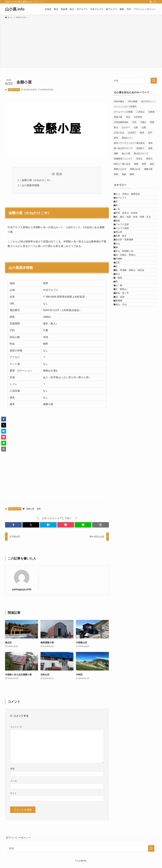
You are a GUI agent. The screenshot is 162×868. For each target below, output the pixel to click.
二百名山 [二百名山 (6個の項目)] (140, 112)
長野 (39, 509)
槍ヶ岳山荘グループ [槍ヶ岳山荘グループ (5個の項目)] (123, 148)
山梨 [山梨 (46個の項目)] (144, 127)
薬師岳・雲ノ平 (124, 366)
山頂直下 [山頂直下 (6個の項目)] (132, 133)
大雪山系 (121, 261)
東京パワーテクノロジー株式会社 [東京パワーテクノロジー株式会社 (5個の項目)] (129, 143)
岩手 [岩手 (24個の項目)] (150, 133)
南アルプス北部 (124, 248)
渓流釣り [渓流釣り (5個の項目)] (140, 148)
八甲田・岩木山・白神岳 (129, 228)
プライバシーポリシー (22, 839)
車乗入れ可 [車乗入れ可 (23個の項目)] (135, 169)
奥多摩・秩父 (123, 267)
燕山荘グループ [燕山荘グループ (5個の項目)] (141, 153)
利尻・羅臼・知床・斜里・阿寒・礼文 (135, 235)
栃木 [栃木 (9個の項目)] (151, 143)
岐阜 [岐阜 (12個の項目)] (142, 133)
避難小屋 (30, 509)
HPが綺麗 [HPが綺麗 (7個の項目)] (133, 101)
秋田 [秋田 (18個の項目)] (144, 164)
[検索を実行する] (154, 81)
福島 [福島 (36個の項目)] (136, 164)
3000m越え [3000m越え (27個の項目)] (119, 101)
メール (13, 781)
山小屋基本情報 (31, 185)
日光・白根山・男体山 (128, 300)
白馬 (119, 346)
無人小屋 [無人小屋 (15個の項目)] (126, 153)
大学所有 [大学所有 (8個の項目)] (138, 117)
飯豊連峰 (121, 379)
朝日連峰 (121, 307)
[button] (13, 525)
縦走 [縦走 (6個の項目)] (152, 164)
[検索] (155, 2)
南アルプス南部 (124, 254)
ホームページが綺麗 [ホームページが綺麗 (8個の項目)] (123, 112)
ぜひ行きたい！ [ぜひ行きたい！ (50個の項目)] (148, 101)
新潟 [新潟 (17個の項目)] (116, 138)
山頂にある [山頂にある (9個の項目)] (119, 133)
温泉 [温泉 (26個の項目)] (150, 148)
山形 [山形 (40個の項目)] (136, 127)
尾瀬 (119, 287)
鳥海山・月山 (123, 386)
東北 (119, 320)
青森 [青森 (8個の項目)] (124, 174)
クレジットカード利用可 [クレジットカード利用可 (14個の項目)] (125, 107)
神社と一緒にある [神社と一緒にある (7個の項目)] (122, 164)
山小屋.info (15, 9)
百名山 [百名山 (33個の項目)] (139, 159)
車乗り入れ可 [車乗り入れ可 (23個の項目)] (120, 169)
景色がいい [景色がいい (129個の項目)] (127, 138)
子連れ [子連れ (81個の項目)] (143, 122)
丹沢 (119, 208)
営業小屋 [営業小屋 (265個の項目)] (118, 117)
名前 (12, 769)
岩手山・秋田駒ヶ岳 (127, 294)
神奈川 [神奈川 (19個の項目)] (149, 159)
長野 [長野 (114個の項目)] (116, 174)
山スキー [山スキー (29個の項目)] (126, 127)
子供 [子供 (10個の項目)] (134, 122)
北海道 (120, 241)
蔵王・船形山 (123, 359)
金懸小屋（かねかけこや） (37, 180)
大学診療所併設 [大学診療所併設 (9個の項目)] (121, 122)
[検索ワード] (135, 81)
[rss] (151, 2)
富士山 (120, 281)
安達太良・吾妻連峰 (127, 274)
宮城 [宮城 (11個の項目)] (152, 122)
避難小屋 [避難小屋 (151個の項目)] (148, 169)
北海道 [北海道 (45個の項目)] (151, 112)
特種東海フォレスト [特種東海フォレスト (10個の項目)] (123, 159)
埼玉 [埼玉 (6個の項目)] (128, 117)
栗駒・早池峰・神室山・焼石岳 (132, 326)
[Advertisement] (81, 43)
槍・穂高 (121, 340)
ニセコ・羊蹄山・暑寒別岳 (130, 195)
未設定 (120, 313)
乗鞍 (119, 215)
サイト (13, 793)
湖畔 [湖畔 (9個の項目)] (116, 153)
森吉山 (120, 333)
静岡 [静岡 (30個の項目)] (132, 174)
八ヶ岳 (120, 222)
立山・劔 (121, 353)
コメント (16, 727)
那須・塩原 (122, 372)
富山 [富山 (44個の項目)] (116, 127)
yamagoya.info (22, 589)
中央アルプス (14, 90)
